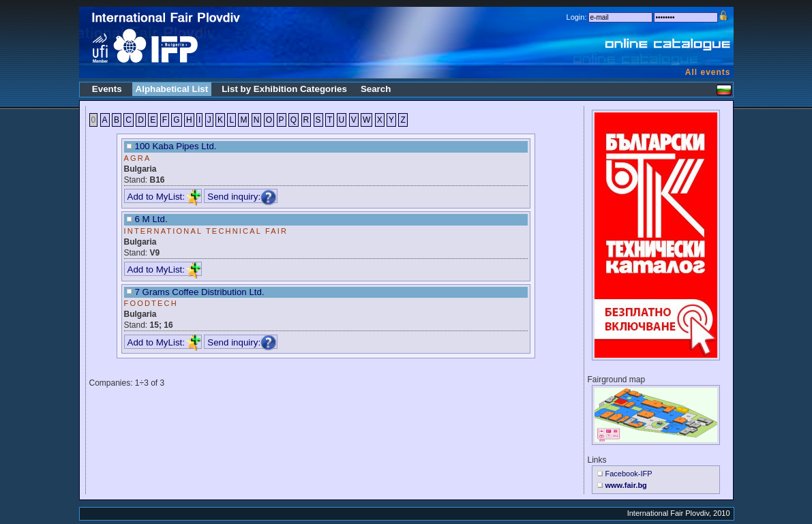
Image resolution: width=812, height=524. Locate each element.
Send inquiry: (242, 197)
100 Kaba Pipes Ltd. (176, 146)
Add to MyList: (164, 197)
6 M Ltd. (151, 219)
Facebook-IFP (629, 474)
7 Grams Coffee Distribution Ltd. (200, 292)
